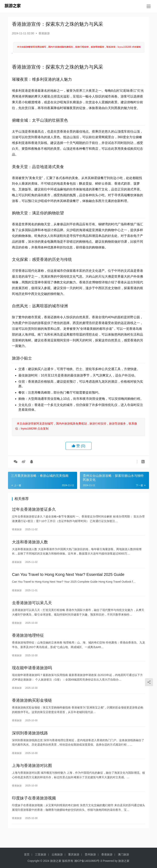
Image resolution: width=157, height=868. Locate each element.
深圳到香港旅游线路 (30, 742)
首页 (27, 854)
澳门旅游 (123, 854)
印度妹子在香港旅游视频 (34, 809)
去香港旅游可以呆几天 (32, 607)
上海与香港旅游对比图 (32, 775)
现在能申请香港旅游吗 (32, 674)
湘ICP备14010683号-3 (88, 861)
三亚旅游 (41, 854)
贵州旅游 (90, 854)
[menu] (149, 6)
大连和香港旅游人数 (30, 544)
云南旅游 (57, 854)
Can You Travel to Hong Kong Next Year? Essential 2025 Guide (68, 577)
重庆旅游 (74, 854)
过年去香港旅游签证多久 (34, 510)
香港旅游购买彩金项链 (32, 708)
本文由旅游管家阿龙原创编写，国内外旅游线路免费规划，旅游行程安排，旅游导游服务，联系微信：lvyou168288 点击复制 (76, 426)
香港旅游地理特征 (28, 640)
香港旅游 (44, 33)
